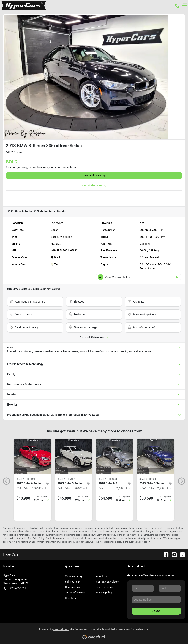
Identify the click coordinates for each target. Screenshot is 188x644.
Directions (71, 598)
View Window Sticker (139, 277)
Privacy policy (104, 593)
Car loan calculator (107, 582)
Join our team (104, 587)
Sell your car (72, 582)
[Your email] (156, 600)
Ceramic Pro (72, 587)
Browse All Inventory (94, 175)
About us (101, 576)
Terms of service (75, 593)
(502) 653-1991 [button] (15, 588)
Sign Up (156, 611)
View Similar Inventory (94, 185)
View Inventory (74, 576)
